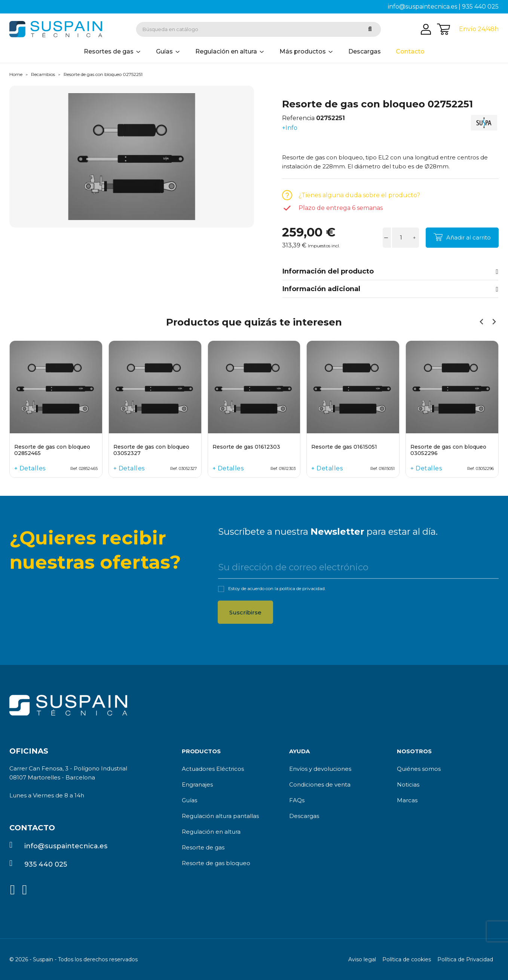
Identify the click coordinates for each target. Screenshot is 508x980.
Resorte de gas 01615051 (344, 447)
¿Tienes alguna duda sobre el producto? (359, 195)
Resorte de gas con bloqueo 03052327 (151, 450)
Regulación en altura (211, 832)
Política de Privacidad (465, 959)
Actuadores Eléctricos (213, 769)
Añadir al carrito (469, 237)
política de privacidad (302, 588)
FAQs (297, 800)
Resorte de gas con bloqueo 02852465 (52, 450)
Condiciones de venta (320, 784)
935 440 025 (480, 7)
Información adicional (390, 289)
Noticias (408, 784)
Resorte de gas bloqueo (216, 863)
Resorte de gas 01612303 (246, 447)
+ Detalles (30, 468)
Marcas (407, 800)
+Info (290, 128)
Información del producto (390, 271)
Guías (189, 800)
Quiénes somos (419, 769)
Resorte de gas (203, 847)
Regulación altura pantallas (220, 816)
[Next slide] (494, 322)
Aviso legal (362, 959)
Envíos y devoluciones (320, 769)
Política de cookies (407, 959)
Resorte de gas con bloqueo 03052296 (448, 450)
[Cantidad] (401, 238)
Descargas (304, 816)
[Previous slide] (482, 322)
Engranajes (197, 784)
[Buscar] (258, 29)
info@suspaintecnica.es (423, 7)
